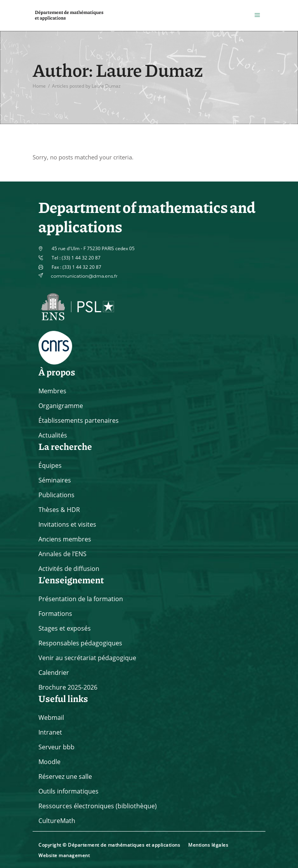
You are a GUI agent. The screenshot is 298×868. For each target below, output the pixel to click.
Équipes (50, 465)
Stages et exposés (65, 628)
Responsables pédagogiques (80, 643)
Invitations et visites (67, 524)
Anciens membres (65, 539)
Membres (52, 391)
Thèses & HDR (59, 510)
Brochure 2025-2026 (68, 687)
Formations (55, 614)
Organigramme (61, 406)
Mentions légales (208, 845)
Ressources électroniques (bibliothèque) (98, 806)
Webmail (51, 718)
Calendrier (54, 673)
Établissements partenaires (79, 420)
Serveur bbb (56, 747)
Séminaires (55, 480)
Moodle (49, 762)
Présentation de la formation (81, 599)
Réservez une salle (65, 776)
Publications (56, 495)
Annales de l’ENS (62, 554)
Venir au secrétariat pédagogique (87, 658)
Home (39, 86)
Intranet (50, 732)
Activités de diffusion (69, 569)
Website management (64, 855)
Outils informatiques (68, 791)
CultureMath (57, 821)
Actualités (53, 435)
